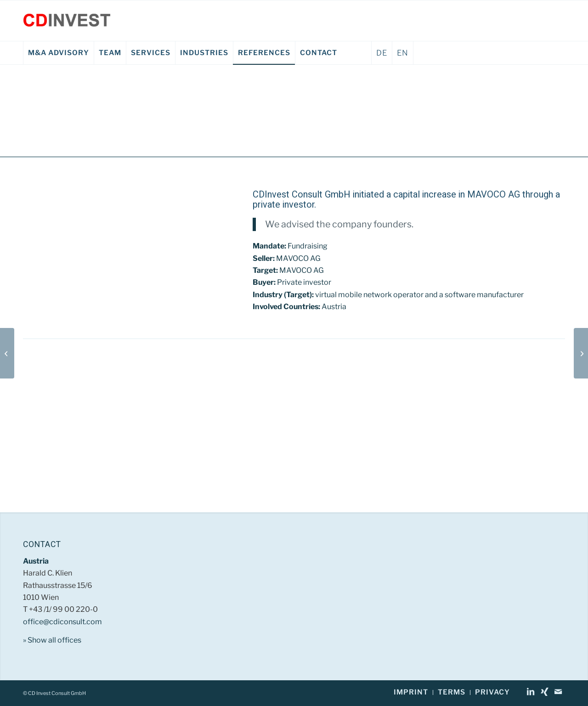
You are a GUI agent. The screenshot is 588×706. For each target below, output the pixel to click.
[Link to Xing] (544, 692)
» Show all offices (52, 640)
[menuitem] (58, 53)
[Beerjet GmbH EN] (7, 353)
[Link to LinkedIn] (531, 692)
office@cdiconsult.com (62, 622)
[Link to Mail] (558, 692)
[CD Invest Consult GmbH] (67, 21)
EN (403, 53)
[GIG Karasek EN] (581, 353)
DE (382, 53)
